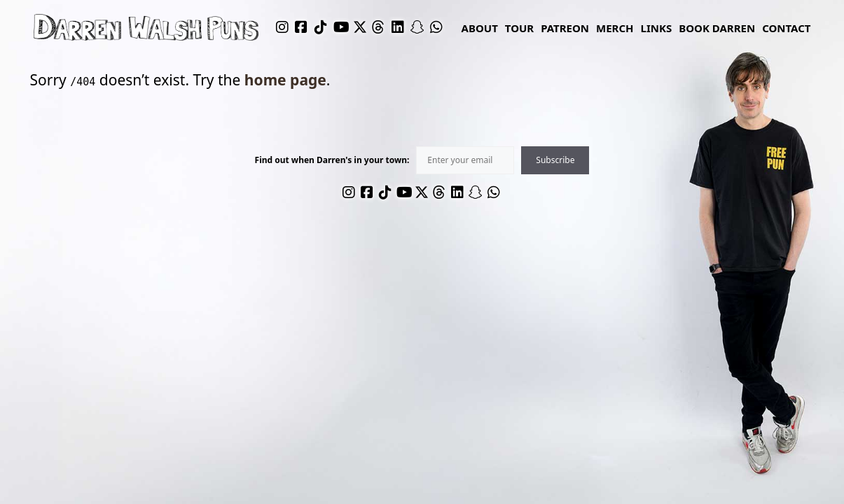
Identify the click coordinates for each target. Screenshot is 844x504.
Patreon (565, 28)
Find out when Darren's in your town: (332, 160)
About (480, 28)
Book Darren (717, 28)
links (657, 28)
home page (285, 80)
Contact (786, 28)
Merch (615, 28)
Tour (519, 28)
